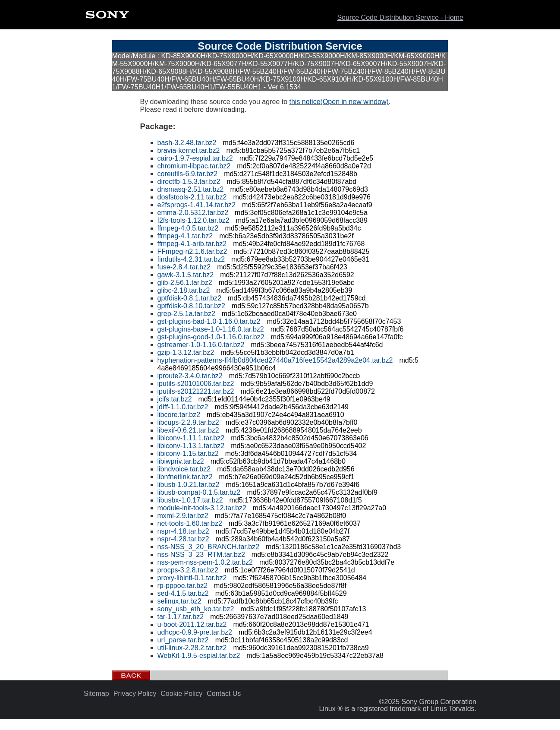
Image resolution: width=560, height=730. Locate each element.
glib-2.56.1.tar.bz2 (185, 283)
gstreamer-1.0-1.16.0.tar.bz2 (201, 345)
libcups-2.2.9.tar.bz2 (188, 422)
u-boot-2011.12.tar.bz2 (192, 624)
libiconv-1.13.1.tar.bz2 (191, 446)
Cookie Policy (181, 694)
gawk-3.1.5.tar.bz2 (186, 275)
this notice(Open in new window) (339, 102)
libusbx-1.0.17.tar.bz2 (190, 500)
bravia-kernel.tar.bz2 (189, 150)
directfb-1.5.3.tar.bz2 (189, 182)
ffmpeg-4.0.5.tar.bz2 (188, 228)
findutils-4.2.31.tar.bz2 (191, 259)
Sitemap (96, 694)
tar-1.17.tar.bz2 (181, 617)
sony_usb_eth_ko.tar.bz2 (196, 609)
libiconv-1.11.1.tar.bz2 (191, 438)
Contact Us (224, 694)
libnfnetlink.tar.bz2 (185, 477)
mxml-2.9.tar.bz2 (183, 516)
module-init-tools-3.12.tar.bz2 (202, 508)
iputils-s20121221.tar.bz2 (196, 391)
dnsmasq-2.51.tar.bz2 (191, 189)
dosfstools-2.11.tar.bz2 (192, 197)
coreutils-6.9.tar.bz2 (188, 174)
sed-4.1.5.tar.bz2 (183, 593)
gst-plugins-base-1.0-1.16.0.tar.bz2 (211, 329)
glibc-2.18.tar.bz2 (184, 290)
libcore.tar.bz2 (179, 415)
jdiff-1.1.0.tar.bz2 (183, 407)
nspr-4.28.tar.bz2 (183, 539)
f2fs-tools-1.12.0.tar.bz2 (193, 220)
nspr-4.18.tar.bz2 (183, 531)
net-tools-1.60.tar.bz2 (190, 523)
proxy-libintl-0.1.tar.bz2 (192, 578)
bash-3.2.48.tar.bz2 (187, 143)
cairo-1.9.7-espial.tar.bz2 (195, 158)
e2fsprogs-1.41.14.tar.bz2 (197, 205)
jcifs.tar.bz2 (175, 399)
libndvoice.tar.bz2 (184, 469)
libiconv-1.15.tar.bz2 (188, 453)
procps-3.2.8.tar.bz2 (188, 570)
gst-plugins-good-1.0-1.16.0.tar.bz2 (211, 337)
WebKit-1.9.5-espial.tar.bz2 (199, 656)
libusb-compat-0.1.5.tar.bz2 (199, 492)
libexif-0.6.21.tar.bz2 (188, 430)
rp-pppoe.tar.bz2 (183, 586)
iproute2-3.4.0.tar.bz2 (190, 376)
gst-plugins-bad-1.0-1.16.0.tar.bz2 (209, 321)
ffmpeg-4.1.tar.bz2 (185, 236)
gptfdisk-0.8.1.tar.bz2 (190, 298)
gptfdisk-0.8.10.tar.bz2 (191, 306)
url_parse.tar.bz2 (183, 640)
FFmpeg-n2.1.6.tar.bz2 (192, 251)
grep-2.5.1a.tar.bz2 (186, 314)
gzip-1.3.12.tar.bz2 (186, 352)
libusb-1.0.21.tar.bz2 (189, 485)
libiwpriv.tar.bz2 (181, 461)
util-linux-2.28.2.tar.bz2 (192, 648)
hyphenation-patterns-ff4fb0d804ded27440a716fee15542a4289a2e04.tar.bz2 (275, 360)
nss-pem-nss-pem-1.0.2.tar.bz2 (205, 562)
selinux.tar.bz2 (179, 601)
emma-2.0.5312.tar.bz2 (193, 213)
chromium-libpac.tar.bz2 (194, 166)
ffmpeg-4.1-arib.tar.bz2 (192, 244)
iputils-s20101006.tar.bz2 (196, 384)
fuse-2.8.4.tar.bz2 (184, 267)
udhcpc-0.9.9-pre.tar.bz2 (195, 632)
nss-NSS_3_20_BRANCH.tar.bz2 (209, 547)
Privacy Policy (135, 694)
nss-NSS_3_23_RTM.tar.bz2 (201, 555)
